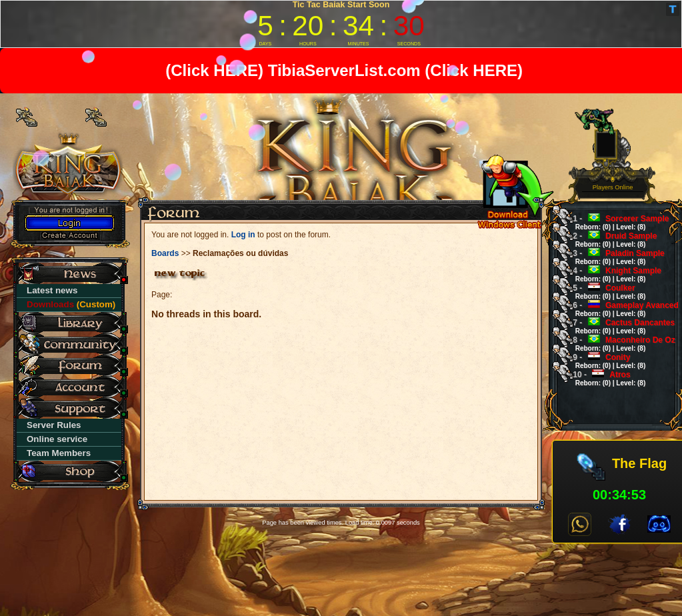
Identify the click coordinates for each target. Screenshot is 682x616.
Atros (605, 378)
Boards (165, 253)
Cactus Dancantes (619, 326)
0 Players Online (613, 184)
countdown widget (341, 24)
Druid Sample (610, 240)
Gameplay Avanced (621, 309)
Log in (243, 235)
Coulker (605, 292)
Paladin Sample (614, 257)
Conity (605, 361)
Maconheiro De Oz (620, 344)
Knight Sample (613, 274)
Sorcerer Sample (616, 222)
